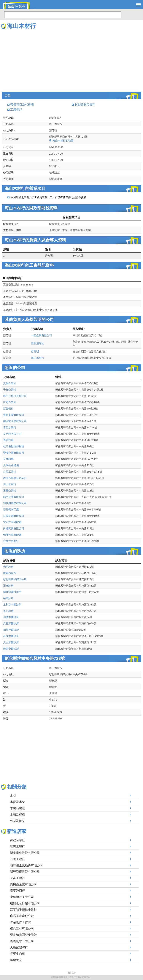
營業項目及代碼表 (22, 105)
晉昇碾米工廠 (11, 509)
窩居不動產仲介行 (22, 916)
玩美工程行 (18, 846)
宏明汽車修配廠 (12, 522)
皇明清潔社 (38, 343)
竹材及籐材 (18, 821)
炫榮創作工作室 (20, 922)
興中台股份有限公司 (15, 396)
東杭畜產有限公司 (14, 415)
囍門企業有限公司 (14, 497)
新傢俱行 (8, 409)
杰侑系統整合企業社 (15, 478)
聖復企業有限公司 (14, 453)
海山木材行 (38, 358)
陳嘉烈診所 (10, 573)
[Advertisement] (71, 58)
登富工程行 (18, 878)
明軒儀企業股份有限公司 (26, 865)
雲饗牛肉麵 (18, 954)
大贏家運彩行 (19, 947)
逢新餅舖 (8, 440)
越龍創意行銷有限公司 (25, 903)
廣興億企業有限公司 (23, 884)
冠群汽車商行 (11, 541)
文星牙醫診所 (11, 623)
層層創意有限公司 (22, 941)
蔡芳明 (35, 352)
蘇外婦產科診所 (12, 592)
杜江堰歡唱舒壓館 (14, 446)
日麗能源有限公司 (14, 516)
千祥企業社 (10, 390)
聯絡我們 (71, 973)
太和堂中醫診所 (12, 605)
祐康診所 (8, 598)
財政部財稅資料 (85, 105)
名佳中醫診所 (11, 636)
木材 (13, 796)
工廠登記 (16, 110)
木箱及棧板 (18, 815)
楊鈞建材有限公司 (22, 928)
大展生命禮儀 (11, 465)
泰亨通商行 (18, 891)
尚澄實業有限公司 (14, 528)
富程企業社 (18, 840)
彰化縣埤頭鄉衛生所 (15, 579)
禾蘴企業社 (10, 491)
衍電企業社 (10, 402)
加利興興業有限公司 (15, 503)
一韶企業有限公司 (42, 335)
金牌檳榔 (8, 459)
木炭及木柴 (18, 802)
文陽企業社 (10, 383)
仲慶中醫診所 (11, 617)
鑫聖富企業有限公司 (15, 421)
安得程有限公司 (12, 434)
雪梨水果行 (10, 427)
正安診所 (8, 586)
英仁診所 (8, 611)
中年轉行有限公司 (22, 897)
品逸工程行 (18, 859)
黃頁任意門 (19, 6)
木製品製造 (18, 808)
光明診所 (8, 567)
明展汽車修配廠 (12, 535)
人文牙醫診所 (11, 642)
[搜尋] (62, 15)
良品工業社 (10, 472)
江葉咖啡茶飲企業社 (23, 910)
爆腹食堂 (16, 960)
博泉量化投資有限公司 (25, 853)
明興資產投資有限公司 (25, 872)
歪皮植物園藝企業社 (23, 935)
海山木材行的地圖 (63, 141)
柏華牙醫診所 (11, 630)
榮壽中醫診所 (11, 649)
